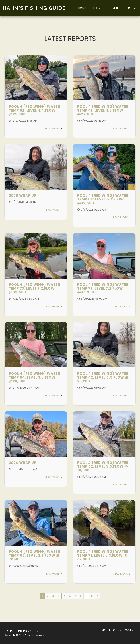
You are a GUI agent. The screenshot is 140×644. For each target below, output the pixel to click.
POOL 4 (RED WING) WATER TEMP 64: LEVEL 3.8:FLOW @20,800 (35, 377)
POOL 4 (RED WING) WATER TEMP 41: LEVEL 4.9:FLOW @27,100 (103, 110)
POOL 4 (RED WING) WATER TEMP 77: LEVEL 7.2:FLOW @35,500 (35, 288)
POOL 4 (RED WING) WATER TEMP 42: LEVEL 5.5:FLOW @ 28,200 (103, 377)
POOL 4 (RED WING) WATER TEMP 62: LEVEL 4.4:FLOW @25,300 (35, 110)
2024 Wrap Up (23, 463)
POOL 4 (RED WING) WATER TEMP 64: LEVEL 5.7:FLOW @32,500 (103, 199)
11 (92, 596)
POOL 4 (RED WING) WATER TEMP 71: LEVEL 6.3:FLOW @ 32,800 (103, 555)
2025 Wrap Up (23, 196)
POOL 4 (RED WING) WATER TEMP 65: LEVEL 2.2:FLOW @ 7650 (35, 555)
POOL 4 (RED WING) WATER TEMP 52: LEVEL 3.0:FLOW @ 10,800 (103, 466)
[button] (99, 8)
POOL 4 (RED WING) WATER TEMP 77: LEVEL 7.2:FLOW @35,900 (103, 288)
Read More (54, 128)
